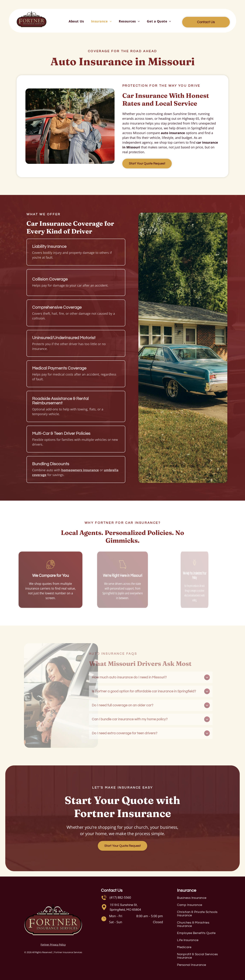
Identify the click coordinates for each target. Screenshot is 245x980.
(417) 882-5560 (120, 897)
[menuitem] (76, 21)
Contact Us (112, 890)
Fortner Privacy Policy (53, 945)
